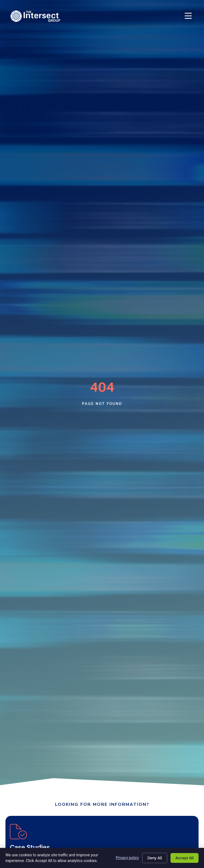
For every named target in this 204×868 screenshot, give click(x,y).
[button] (188, 16)
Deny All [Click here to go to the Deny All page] (155, 858)
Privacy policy (127, 858)
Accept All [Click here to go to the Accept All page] (185, 858)
